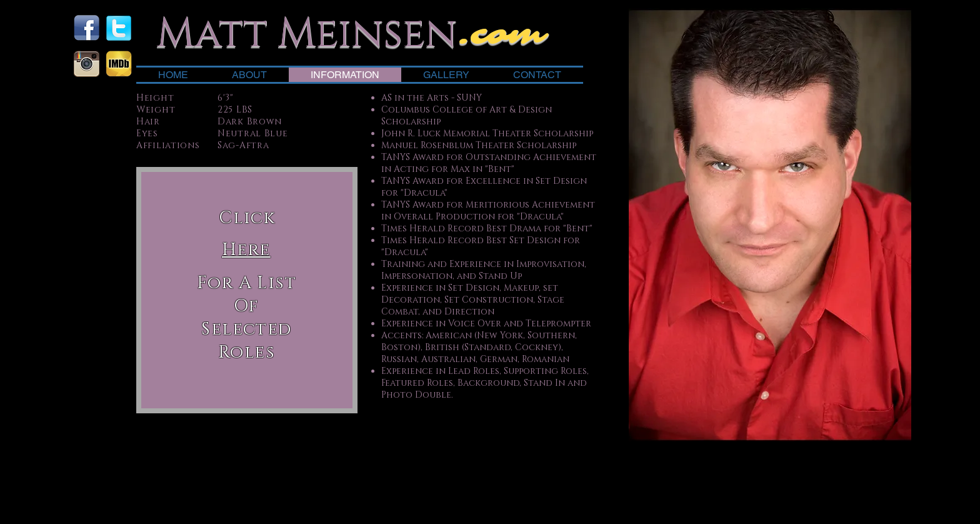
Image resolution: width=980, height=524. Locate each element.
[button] (246, 249)
